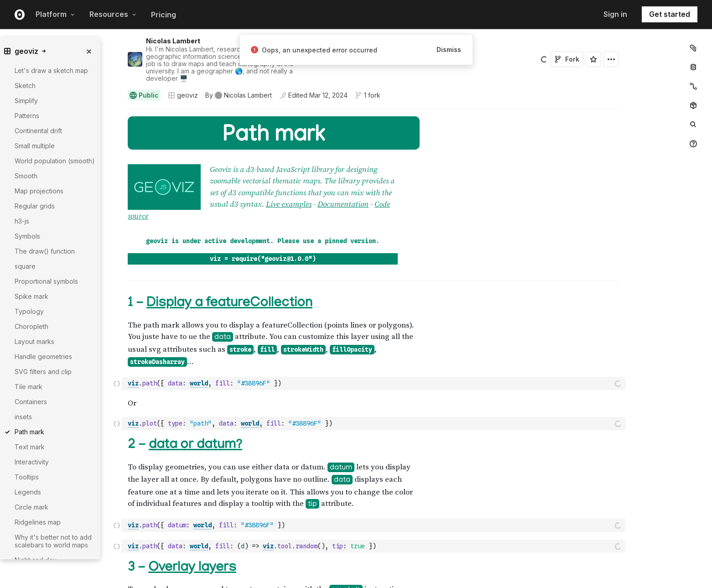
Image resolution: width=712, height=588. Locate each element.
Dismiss (449, 49)
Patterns (27, 116)
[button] (117, 112)
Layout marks (34, 341)
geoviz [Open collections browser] (183, 95)
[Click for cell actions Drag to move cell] (117, 359)
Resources (113, 14)
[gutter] (70, 564)
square (25, 266)
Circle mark (31, 507)
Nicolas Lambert (173, 41)
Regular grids (35, 206)
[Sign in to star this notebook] (593, 59)
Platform (55, 14)
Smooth (26, 176)
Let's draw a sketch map (51, 70)
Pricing (164, 15)
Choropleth (31, 326)
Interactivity (32, 462)
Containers (31, 402)
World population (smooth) (55, 161)
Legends (28, 492)
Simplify (26, 101)
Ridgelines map (38, 522)
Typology (29, 311)
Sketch (25, 86)
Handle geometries (43, 356)
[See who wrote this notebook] (239, 95)
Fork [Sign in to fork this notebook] (567, 59)
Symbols (27, 236)
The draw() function (45, 251)
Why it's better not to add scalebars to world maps (53, 541)
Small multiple (35, 146)
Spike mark (31, 296)
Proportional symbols (46, 281)
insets (23, 417)
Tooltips (27, 477)
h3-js (22, 221)
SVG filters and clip (43, 372)
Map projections (39, 191)
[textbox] (374, 359)
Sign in (615, 14)
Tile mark (29, 387)
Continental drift (38, 131)
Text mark (30, 447)
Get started (670, 14)
